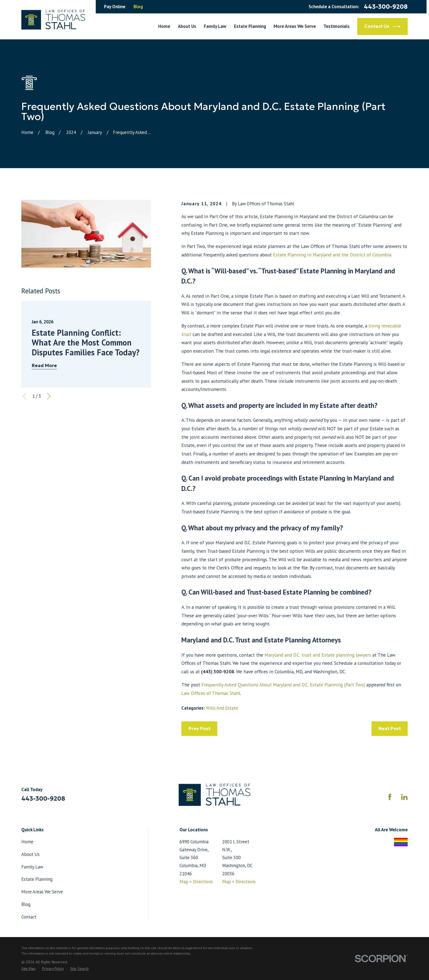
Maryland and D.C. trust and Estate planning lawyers (318, 655)
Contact (29, 917)
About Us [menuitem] (187, 26)
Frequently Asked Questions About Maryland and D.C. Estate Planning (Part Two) (283, 685)
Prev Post (199, 729)
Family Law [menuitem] (215, 26)
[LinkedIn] (404, 797)
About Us (31, 854)
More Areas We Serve (42, 892)
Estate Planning (37, 879)
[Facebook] (390, 797)
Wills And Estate (222, 708)
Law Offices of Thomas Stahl (211, 693)
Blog (138, 7)
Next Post (390, 729)
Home (27, 842)
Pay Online (115, 7)
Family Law (32, 867)
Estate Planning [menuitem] (250, 26)
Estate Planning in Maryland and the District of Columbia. (333, 255)
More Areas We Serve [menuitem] (295, 26)
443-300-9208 (386, 7)
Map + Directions (196, 882)
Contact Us (382, 27)
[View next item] (49, 396)
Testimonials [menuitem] (337, 26)
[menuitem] (28, 969)
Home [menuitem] (164, 26)
